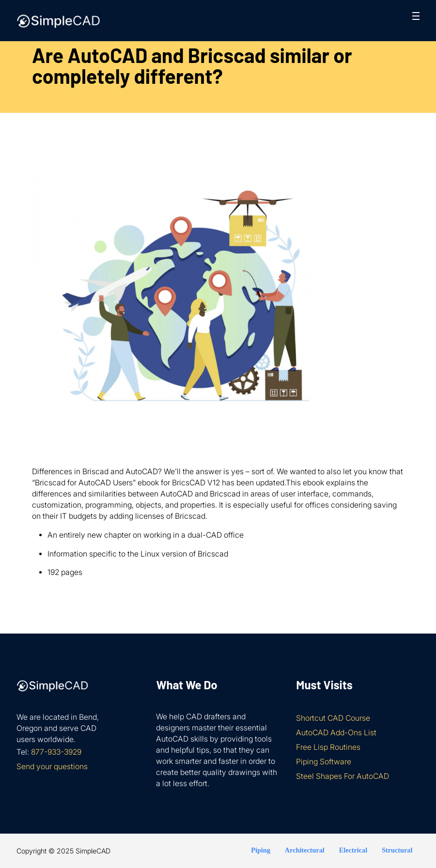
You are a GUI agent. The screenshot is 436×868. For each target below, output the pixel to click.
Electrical (353, 850)
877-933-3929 (56, 752)
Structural (397, 850)
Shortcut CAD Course (333, 718)
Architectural (305, 850)
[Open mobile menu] (416, 16)
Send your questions (52, 767)
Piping (261, 850)
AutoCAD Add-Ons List (336, 733)
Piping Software (324, 762)
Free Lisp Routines (328, 747)
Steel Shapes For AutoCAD (343, 776)
